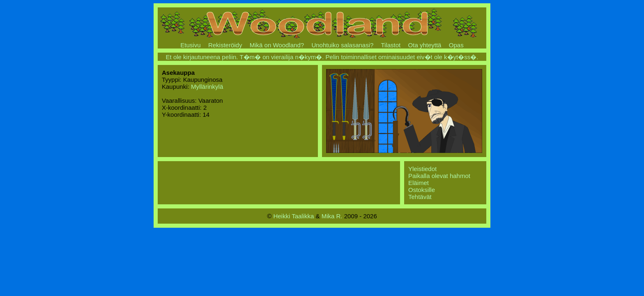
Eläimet (419, 183)
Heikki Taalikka (293, 216)
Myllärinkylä (207, 87)
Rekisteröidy (225, 45)
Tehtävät (420, 197)
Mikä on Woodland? (277, 45)
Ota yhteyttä (425, 45)
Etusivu (190, 45)
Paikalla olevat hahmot (439, 176)
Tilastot (391, 45)
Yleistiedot (422, 169)
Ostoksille (422, 190)
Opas (456, 45)
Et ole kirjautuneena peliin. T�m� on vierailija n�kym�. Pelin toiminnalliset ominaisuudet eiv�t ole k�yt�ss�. (322, 57)
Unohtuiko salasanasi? (342, 45)
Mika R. (332, 216)
